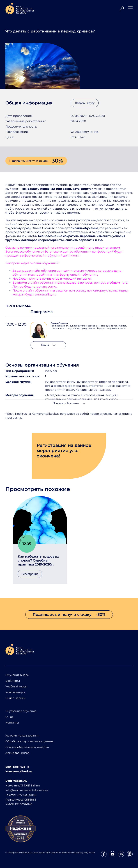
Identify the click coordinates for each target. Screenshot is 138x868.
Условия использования (22, 736)
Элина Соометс (60, 323)
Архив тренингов (17, 753)
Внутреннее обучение (21, 711)
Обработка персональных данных (29, 741)
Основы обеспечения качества (27, 747)
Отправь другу (85, 103)
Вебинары (13, 681)
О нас (9, 717)
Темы (48, 345)
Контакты (12, 723)
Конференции (15, 692)
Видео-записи (15, 698)
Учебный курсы (16, 686)
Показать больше (69, 403)
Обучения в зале (17, 675)
